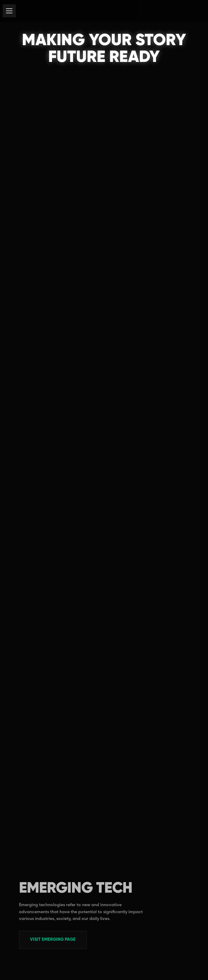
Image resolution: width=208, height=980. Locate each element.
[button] (9, 11)
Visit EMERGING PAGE (53, 940)
